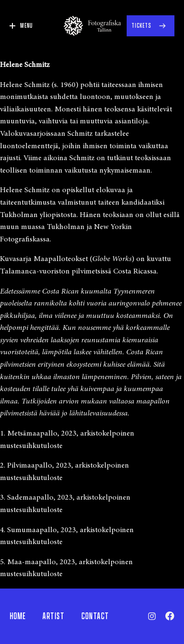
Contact (95, 616)
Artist (54, 616)
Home (18, 616)
